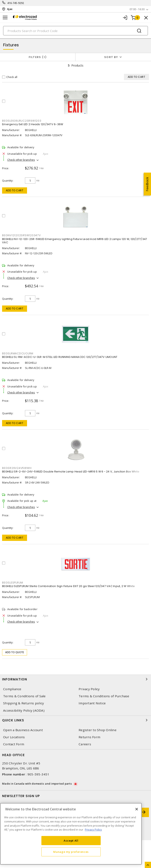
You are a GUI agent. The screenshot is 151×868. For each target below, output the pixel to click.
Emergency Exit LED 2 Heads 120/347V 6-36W (33, 124)
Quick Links (75, 720)
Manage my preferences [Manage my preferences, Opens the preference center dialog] (71, 852)
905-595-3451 (38, 774)
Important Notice (92, 703)
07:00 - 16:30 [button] (137, 9)
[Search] (75, 31)
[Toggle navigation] (5, 18)
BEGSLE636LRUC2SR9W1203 (22, 121)
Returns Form (89, 737)
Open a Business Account (23, 730)
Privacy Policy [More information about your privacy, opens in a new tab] (93, 830)
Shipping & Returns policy (24, 703)
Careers (85, 744)
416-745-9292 (16, 3)
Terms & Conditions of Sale (24, 696)
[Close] (137, 809)
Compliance (12, 689)
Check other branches (21, 160)
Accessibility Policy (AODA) (24, 710)
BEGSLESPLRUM (13, 583)
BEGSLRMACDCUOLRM (18, 353)
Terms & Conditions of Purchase (104, 696)
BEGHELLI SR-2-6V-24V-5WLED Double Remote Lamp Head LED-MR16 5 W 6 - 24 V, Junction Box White (71, 472)
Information (75, 679)
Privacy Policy (89, 689)
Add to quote (15, 652)
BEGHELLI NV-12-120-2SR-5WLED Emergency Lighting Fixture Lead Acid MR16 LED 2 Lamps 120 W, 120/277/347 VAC (75, 241)
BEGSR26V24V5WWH (17, 468)
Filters (38, 57)
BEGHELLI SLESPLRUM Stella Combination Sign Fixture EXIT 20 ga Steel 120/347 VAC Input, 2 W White (68, 586)
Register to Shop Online (98, 730)
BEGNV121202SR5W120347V (21, 235)
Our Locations (14, 737)
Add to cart (15, 190)
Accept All (71, 841)
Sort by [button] (111, 57)
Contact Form (14, 744)
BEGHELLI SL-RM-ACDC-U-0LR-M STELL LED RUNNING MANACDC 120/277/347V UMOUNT (60, 357)
